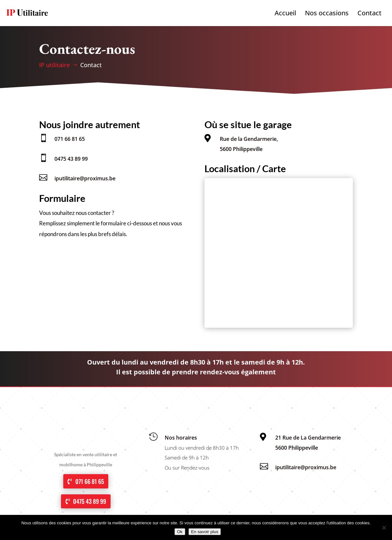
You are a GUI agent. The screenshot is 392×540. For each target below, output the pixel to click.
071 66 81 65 (70, 139)
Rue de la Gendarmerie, (249, 139)
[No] (384, 528)
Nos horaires (181, 438)
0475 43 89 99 (71, 159)
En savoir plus (205, 532)
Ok (180, 532)
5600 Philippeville (241, 149)
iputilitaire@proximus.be (85, 178)
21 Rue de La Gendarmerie (308, 438)
